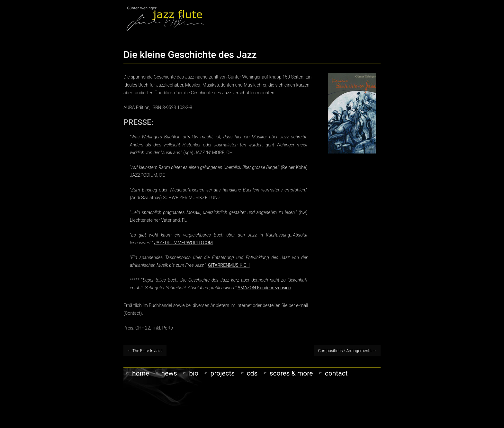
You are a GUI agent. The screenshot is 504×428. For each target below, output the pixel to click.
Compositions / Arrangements (347, 351)
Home (141, 373)
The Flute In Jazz (145, 351)
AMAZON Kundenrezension (264, 288)
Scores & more (291, 373)
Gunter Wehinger (165, 18)
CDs (252, 373)
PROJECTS (223, 373)
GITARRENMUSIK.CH (229, 265)
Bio (194, 373)
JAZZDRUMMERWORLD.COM (184, 243)
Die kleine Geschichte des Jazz (190, 55)
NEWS (169, 373)
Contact (336, 373)
